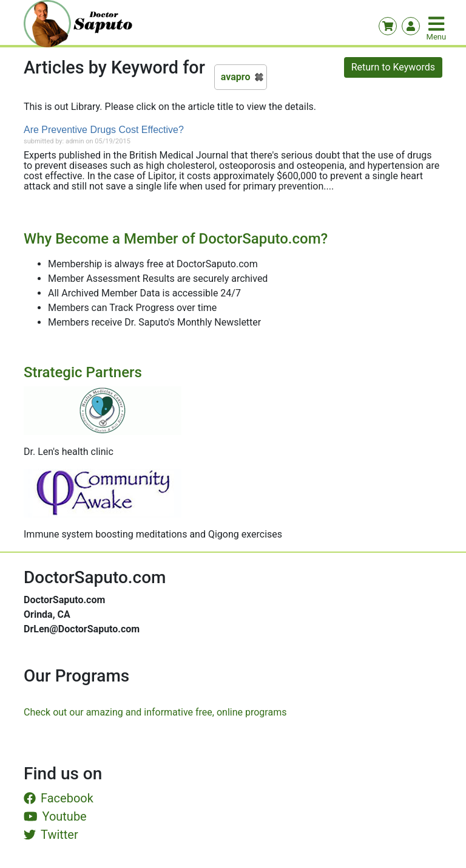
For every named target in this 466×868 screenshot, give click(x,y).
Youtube (55, 816)
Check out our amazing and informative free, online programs (155, 712)
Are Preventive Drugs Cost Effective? (104, 130)
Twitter (51, 835)
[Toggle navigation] (437, 24)
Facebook (59, 798)
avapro (236, 77)
